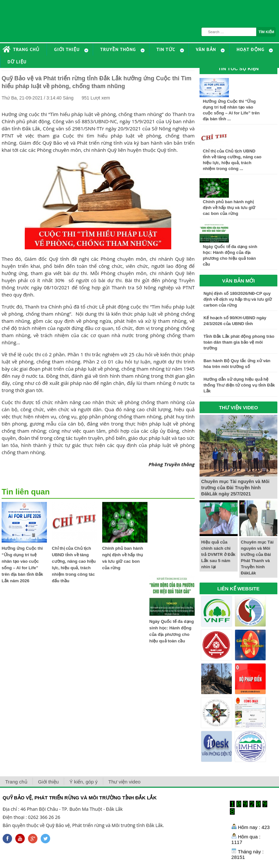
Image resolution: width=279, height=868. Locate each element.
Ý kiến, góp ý (83, 782)
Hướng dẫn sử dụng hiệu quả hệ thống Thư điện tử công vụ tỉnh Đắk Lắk (239, 385)
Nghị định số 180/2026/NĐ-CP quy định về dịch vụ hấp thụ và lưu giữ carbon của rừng (238, 299)
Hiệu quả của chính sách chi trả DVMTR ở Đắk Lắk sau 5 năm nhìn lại (218, 554)
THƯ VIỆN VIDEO (238, 408)
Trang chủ (16, 782)
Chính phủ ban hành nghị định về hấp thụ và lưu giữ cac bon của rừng (229, 208)
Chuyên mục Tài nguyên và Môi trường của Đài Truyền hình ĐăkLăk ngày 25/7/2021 (235, 488)
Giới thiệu (49, 782)
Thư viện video (125, 782)
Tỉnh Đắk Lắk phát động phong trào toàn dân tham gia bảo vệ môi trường (239, 342)
